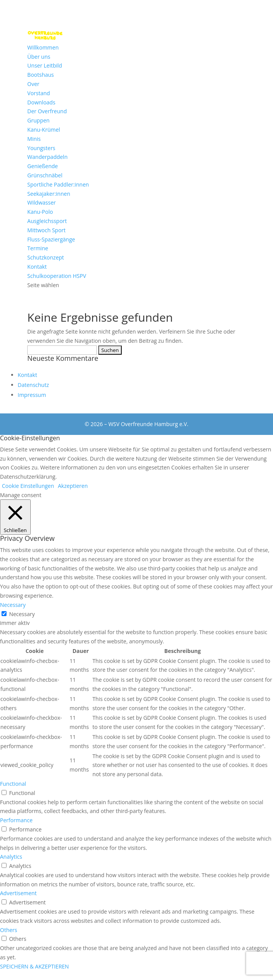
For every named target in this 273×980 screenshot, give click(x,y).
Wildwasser (41, 202)
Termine (38, 248)
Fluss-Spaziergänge (51, 239)
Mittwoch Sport (46, 230)
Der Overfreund (47, 111)
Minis (34, 139)
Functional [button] (13, 784)
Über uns (39, 57)
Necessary (22, 614)
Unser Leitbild (45, 65)
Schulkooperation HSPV (57, 276)
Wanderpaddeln (47, 157)
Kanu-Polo (40, 212)
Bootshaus (41, 75)
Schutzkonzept (45, 257)
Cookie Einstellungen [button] (28, 486)
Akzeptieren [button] (73, 486)
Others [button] (9, 930)
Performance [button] (16, 820)
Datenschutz (33, 385)
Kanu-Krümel (44, 130)
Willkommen (43, 47)
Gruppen (38, 120)
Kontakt (37, 267)
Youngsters (41, 148)
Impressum (32, 395)
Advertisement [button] (18, 893)
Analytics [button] (11, 857)
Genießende (43, 166)
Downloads (41, 102)
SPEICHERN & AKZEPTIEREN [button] (34, 966)
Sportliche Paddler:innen (58, 184)
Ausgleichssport (47, 221)
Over (33, 84)
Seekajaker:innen (49, 194)
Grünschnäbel (45, 175)
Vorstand (39, 93)
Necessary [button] (13, 605)
